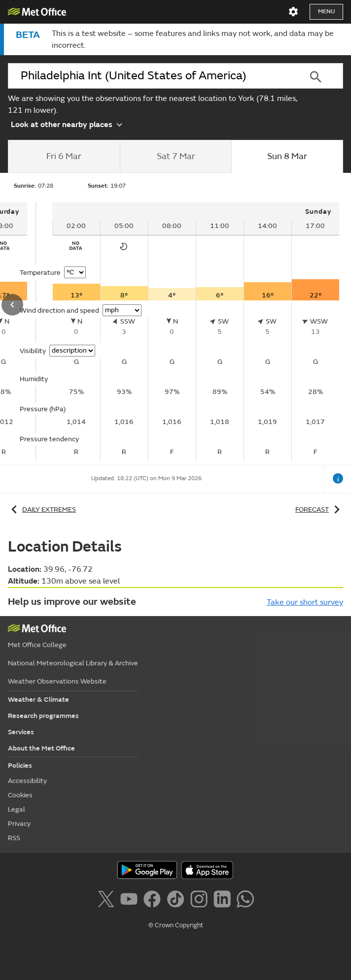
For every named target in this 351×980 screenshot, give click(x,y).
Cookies (20, 795)
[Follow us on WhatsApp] (245, 901)
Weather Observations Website (57, 681)
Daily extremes (42, 509)
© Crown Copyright (176, 925)
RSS (14, 838)
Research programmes (43, 716)
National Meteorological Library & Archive (73, 663)
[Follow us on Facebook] (154, 901)
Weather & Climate (38, 700)
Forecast (319, 509)
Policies (20, 766)
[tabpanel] (196, 332)
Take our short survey (305, 602)
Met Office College (37, 645)
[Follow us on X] (108, 901)
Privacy (19, 824)
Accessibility (27, 781)
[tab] (64, 157)
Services (21, 732)
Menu (326, 12)
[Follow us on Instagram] (201, 901)
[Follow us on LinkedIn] (224, 901)
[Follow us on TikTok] (177, 901)
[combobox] (148, 76)
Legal (17, 809)
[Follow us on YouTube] (131, 901)
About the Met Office (41, 748)
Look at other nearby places (66, 124)
